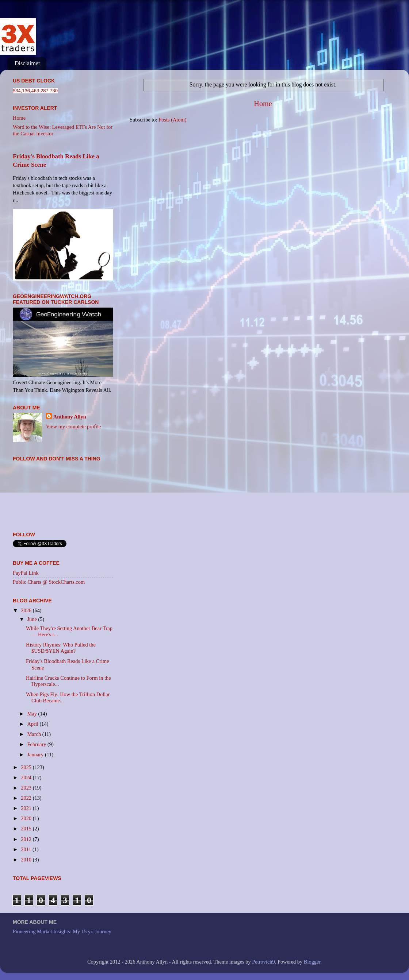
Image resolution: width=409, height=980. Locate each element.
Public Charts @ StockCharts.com (49, 582)
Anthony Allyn (70, 417)
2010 (27, 860)
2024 (27, 778)
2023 (27, 788)
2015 (27, 829)
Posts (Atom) (172, 120)
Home (263, 104)
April (34, 724)
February (38, 744)
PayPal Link (26, 573)
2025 (27, 767)
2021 (27, 808)
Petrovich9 (263, 962)
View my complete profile (74, 427)
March (35, 734)
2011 (27, 849)
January (36, 755)
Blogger (312, 962)
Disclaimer (27, 63)
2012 (27, 839)
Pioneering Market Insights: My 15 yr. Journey (62, 931)
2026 (27, 610)
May (33, 714)
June (33, 619)
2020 (27, 818)
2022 (27, 798)
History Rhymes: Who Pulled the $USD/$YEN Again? (61, 648)
